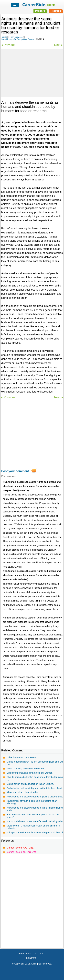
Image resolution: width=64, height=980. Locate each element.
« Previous (8, 45)
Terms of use (25, 954)
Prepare (40, 11)
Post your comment (15, 471)
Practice (56, 11)
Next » (58, 45)
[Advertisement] (32, 72)
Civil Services (17, 37)
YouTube (39, 954)
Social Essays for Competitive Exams (18, 39)
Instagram (31, 958)
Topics (4, 37)
